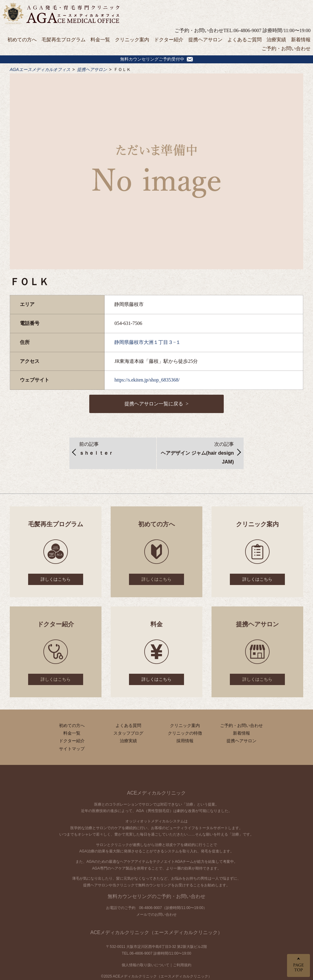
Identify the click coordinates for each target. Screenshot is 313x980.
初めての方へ (22, 40)
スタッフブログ (128, 733)
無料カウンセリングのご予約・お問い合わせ (156, 896)
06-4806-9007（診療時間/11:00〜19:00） (173, 908)
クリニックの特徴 (185, 733)
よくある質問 (128, 725)
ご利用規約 (182, 965)
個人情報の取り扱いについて (145, 965)
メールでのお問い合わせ (156, 915)
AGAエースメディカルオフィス (40, 69)
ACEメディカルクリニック (157, 793)
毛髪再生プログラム (64, 40)
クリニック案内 (132, 40)
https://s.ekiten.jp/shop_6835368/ (147, 380)
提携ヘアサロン (205, 40)
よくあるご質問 (245, 40)
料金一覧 (100, 40)
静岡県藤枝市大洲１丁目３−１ (147, 342)
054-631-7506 (128, 323)
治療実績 (276, 40)
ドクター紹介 (169, 40)
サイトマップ (72, 749)
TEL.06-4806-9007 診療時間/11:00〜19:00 (157, 953)
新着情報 (301, 40)
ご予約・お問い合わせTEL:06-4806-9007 (218, 30)
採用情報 (185, 741)
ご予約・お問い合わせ (286, 48)
